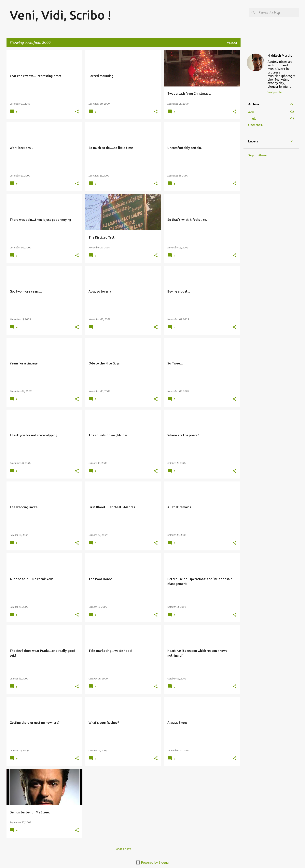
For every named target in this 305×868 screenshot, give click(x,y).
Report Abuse (257, 155)
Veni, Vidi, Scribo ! (61, 15)
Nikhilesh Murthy (280, 56)
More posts (123, 849)
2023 (251, 112)
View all (232, 43)
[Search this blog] (278, 13)
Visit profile (275, 92)
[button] (77, 112)
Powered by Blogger (153, 862)
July (254, 119)
